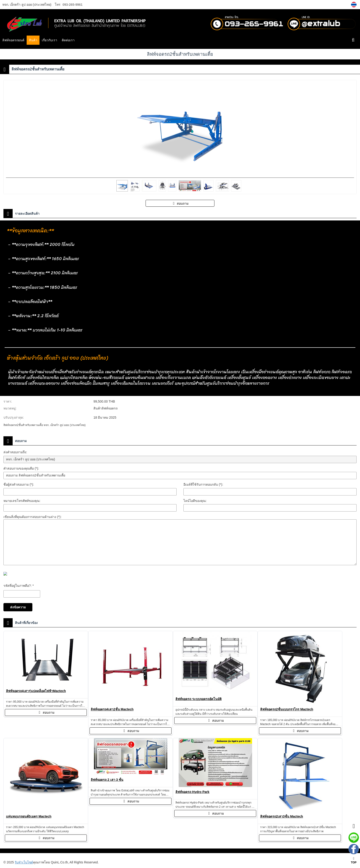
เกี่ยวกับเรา (49, 40)
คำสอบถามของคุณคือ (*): (21, 468)
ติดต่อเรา (68, 40)
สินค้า (33, 40)
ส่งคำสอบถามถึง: (15, 452)
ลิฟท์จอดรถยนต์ (13, 40)
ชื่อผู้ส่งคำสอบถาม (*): (19, 484)
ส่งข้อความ (18, 607)
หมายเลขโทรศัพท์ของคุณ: (22, 501)
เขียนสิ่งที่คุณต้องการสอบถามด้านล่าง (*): (32, 517)
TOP (354, 861)
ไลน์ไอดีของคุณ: (195, 501)
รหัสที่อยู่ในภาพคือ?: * (19, 586)
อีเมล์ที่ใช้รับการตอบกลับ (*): (203, 484)
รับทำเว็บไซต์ (24, 862)
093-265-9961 (72, 5)
